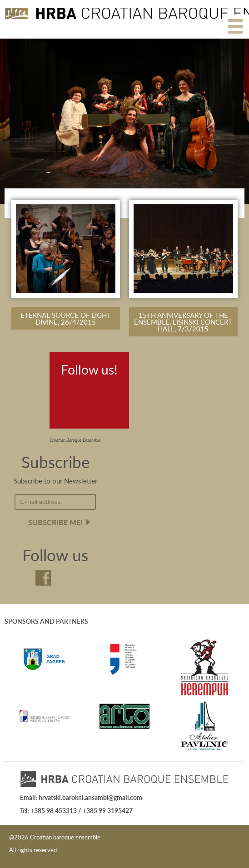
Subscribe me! (55, 522)
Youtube (99, 392)
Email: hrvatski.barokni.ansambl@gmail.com (81, 797)
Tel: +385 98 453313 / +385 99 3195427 (76, 810)
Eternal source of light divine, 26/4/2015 (66, 318)
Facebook (70, 392)
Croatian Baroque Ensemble (75, 440)
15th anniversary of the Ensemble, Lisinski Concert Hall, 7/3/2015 (183, 322)
